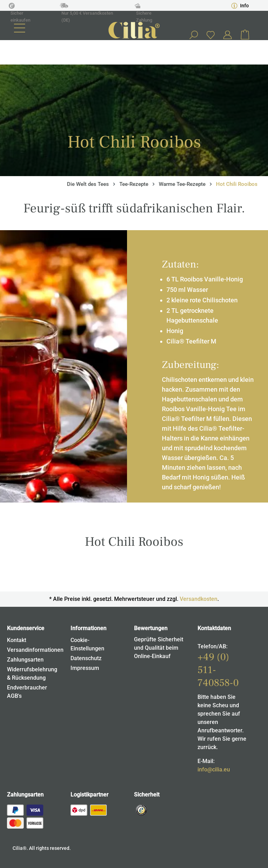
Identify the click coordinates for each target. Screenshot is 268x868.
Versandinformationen (35, 650)
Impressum (85, 668)
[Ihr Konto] (228, 35)
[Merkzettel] (210, 35)
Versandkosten (199, 599)
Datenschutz (86, 658)
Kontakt (17, 640)
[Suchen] (193, 35)
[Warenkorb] (245, 35)
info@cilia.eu (214, 769)
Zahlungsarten (25, 660)
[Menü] (20, 28)
